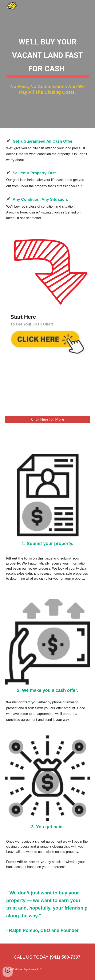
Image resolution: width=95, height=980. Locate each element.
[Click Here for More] (48, 419)
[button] (8, 972)
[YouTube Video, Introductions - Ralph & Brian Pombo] (48, 389)
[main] (48, 55)
